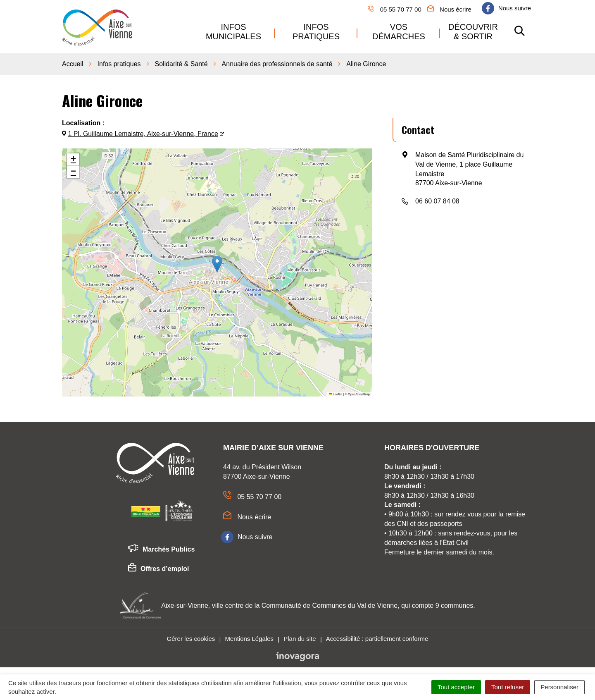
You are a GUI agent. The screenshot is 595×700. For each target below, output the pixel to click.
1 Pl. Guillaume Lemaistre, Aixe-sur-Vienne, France (143, 133)
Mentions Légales (249, 637)
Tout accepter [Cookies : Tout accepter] (456, 687)
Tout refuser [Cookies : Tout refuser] (508, 687)
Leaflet (336, 393)
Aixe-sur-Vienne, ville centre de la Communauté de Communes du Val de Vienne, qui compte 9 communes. (318, 604)
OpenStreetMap (359, 393)
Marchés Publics (161, 548)
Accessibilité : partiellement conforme (377, 637)
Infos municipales (233, 31)
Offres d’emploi (158, 568)
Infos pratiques (316, 31)
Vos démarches (399, 31)
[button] (217, 263)
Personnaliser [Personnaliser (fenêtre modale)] (559, 687)
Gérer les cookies (191, 637)
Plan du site (300, 637)
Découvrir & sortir (473, 31)
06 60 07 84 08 (437, 200)
